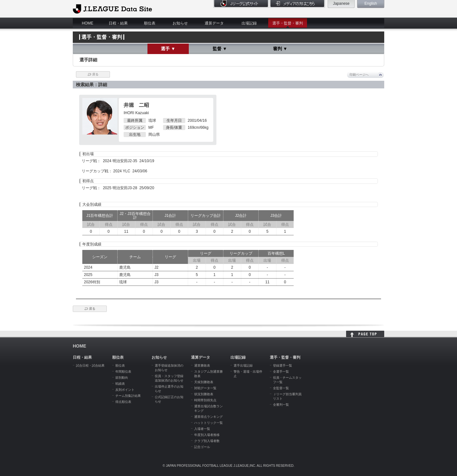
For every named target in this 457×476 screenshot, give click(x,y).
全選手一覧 (281, 372)
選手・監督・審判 (288, 23)
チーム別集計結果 (128, 396)
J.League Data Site (112, 9)
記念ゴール (202, 447)
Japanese (341, 3)
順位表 (150, 23)
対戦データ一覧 (205, 388)
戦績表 (120, 384)
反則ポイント (125, 390)
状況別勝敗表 (204, 394)
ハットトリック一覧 (208, 423)
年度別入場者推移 (207, 435)
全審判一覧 (281, 405)
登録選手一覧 (283, 366)
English (371, 3)
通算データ (214, 23)
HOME (88, 23)
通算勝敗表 (202, 366)
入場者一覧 (202, 429)
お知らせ (180, 23)
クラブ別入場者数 (207, 441)
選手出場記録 (243, 366)
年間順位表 (123, 372)
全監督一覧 (281, 388)
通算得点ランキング (208, 417)
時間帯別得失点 (205, 400)
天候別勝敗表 (204, 382)
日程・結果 (118, 23)
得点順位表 (123, 402)
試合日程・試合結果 (90, 366)
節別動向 (122, 378)
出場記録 (249, 23)
